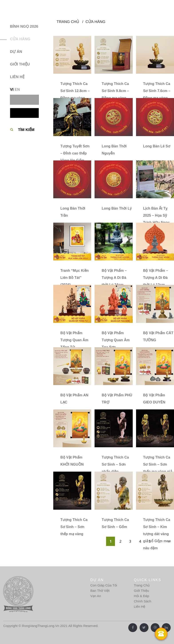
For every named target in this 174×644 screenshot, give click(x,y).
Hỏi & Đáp (141, 596)
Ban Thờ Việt (100, 591)
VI (12, 90)
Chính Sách (142, 601)
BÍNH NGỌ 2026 (24, 26)
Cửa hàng (20, 39)
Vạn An (96, 596)
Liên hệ (17, 77)
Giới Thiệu (141, 591)
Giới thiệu (20, 64)
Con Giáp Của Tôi (104, 585)
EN (17, 90)
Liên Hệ (139, 606)
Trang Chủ (142, 585)
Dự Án (16, 52)
